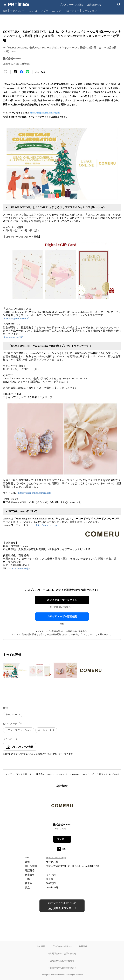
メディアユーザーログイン (62, 600)
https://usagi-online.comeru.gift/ (45, 113)
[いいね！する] (6, 72)
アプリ (45, 11)
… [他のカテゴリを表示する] (101, 10)
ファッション (89, 11)
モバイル (33, 11)
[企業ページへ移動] (62, 807)
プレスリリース (24, 774)
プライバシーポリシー (62, 946)
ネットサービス (46, 730)
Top (5, 11)
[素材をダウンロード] (37, 72)
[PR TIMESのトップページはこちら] (19, 4)
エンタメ (56, 11)
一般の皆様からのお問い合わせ (62, 968)
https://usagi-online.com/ (16, 318)
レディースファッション (19, 730)
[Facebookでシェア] (21, 72)
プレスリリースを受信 (71, 5)
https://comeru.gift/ (13, 337)
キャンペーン (13, 715)
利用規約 (83, 946)
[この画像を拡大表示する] (15, 670)
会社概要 (41, 946)
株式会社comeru (44, 774)
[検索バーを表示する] (119, 5)
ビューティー (72, 11)
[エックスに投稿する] (15, 72)
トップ (8, 774)
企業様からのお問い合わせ (62, 961)
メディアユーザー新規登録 (62, 617)
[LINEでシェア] (27, 72)
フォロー (62, 839)
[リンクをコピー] (43, 72)
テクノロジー (17, 11)
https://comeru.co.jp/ (47, 525)
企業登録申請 (94, 5)
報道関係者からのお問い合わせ (62, 953)
